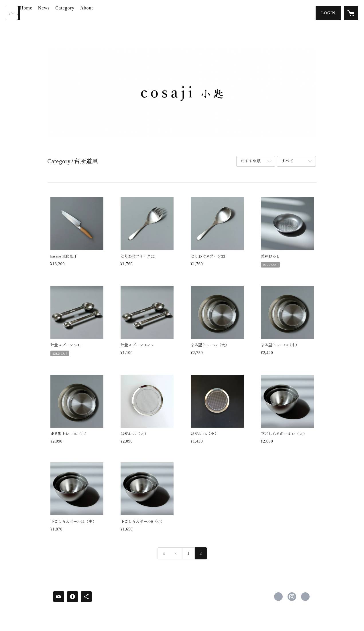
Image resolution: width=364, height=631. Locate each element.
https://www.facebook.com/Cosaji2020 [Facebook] (278, 597)
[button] (328, 13)
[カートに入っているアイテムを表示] (351, 13)
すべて (287, 161)
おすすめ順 (251, 161)
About (104, 12)
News (61, 12)
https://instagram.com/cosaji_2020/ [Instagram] (292, 597)
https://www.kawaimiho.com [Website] (305, 597)
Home (43, 12)
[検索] (13, 13)
